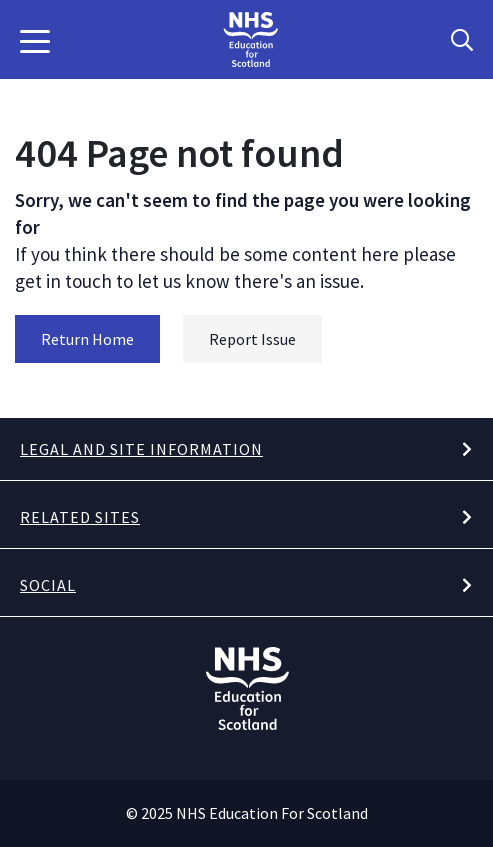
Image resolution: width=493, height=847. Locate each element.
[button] (35, 40)
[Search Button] (462, 40)
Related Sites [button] (80, 517)
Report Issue (252, 339)
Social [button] (48, 585)
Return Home (87, 339)
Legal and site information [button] (141, 449)
